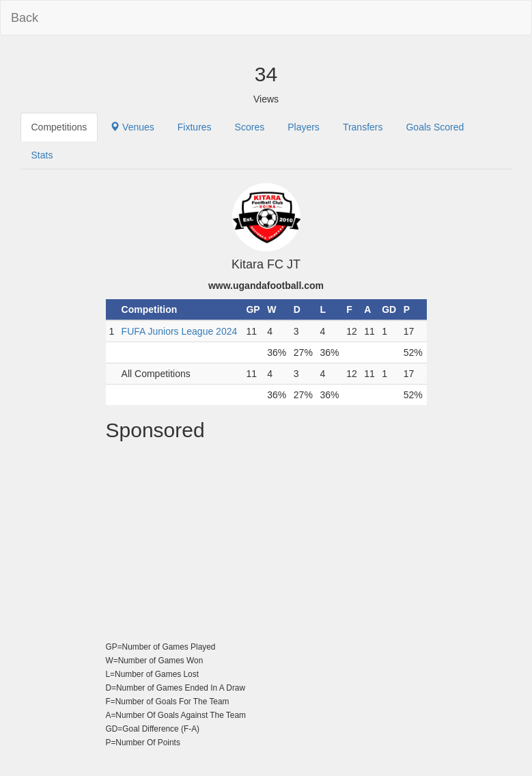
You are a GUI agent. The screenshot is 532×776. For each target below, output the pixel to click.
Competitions (59, 127)
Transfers (363, 127)
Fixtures (195, 127)
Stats (42, 155)
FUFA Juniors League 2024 (180, 331)
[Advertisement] (266, 544)
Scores (250, 127)
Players (304, 127)
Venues (132, 127)
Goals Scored (435, 127)
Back (25, 18)
